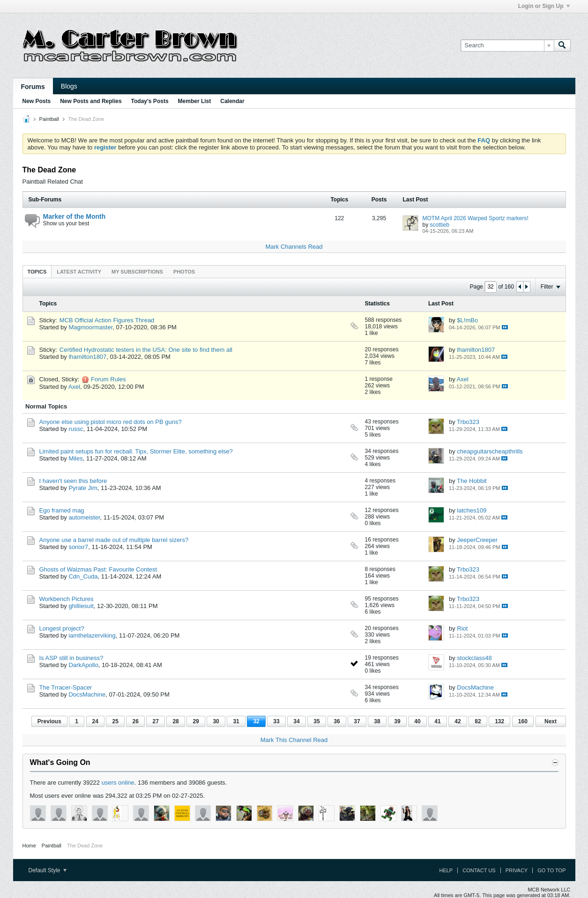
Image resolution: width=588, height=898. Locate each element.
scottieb (440, 225)
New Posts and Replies (91, 101)
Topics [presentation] (37, 272)
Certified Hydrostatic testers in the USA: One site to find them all (146, 350)
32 (256, 721)
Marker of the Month (74, 216)
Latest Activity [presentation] (79, 272)
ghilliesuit (81, 606)
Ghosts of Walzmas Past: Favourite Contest (98, 569)
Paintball (49, 119)
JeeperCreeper (477, 540)
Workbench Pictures (67, 599)
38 (377, 721)
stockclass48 (474, 658)
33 (276, 721)
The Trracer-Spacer (66, 687)
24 (95, 721)
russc (76, 429)
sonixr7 (78, 547)
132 (499, 721)
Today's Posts (150, 101)
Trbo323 (468, 422)
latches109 (472, 510)
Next (551, 721)
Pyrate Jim (83, 488)
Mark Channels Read (294, 247)
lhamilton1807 (87, 357)
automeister (84, 517)
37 (357, 721)
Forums (33, 87)
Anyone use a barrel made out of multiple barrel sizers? (114, 540)
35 (316, 721)
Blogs (69, 86)
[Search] (507, 45)
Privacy (517, 870)
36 (337, 721)
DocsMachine (87, 694)
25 (115, 721)
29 (196, 721)
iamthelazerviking (92, 635)
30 (216, 721)
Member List (195, 101)
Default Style (48, 870)
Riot (462, 628)
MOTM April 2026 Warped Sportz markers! (475, 218)
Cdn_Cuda (83, 576)
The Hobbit (472, 481)
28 (175, 721)
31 (236, 721)
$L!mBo (467, 320)
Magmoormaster (90, 327)
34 (296, 721)
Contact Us (479, 870)
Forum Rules (108, 379)
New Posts (37, 101)
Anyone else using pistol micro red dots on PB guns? (111, 422)
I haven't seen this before (73, 481)
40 (417, 721)
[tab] (37, 271)
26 (135, 721)
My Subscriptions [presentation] (137, 272)
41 (437, 721)
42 (458, 721)
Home (29, 846)
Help (446, 870)
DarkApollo (83, 665)
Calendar (232, 101)
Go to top (551, 870)
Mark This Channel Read (294, 740)
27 (155, 721)
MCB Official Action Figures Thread (107, 320)
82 (478, 721)
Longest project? (62, 628)
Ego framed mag (62, 510)
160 (523, 721)
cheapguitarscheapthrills (490, 451)
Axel (74, 387)
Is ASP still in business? (71, 658)
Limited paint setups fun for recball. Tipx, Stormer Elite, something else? (136, 451)
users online (118, 783)
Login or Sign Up (544, 6)
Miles (75, 458)
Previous (49, 721)
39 (397, 721)
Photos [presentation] (184, 272)
